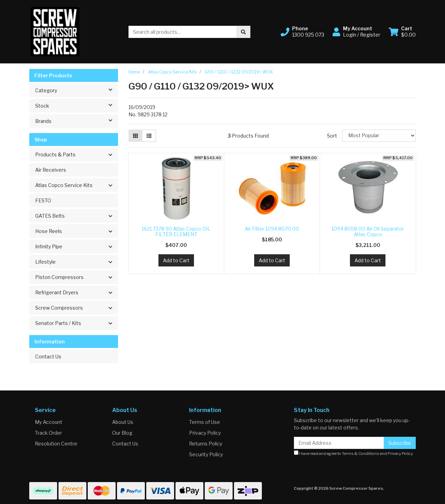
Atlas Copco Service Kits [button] (64, 185)
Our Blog (122, 433)
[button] (302, 32)
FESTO (43, 200)
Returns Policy (206, 444)
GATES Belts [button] (50, 216)
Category (76, 90)
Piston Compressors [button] (59, 277)
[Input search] (183, 32)
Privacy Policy (205, 433)
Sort (332, 136)
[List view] (149, 136)
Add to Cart (176, 260)
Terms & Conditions (361, 453)
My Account (49, 422)
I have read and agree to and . (354, 453)
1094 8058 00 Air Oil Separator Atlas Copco (368, 232)
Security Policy (206, 454)
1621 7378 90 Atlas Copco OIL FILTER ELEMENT (176, 232)
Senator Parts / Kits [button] (58, 323)
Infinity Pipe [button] (49, 246)
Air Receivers (51, 170)
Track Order (48, 433)
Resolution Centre (56, 444)
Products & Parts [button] (55, 154)
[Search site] (243, 32)
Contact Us (48, 356)
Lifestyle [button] (45, 262)
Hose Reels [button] (49, 231)
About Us (123, 422)
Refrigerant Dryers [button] (57, 292)
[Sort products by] (379, 136)
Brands (76, 121)
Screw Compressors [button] (59, 308)
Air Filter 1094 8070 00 (272, 229)
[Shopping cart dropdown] (402, 32)
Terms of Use (205, 422)
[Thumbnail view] (135, 136)
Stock (76, 105)
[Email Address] (339, 443)
